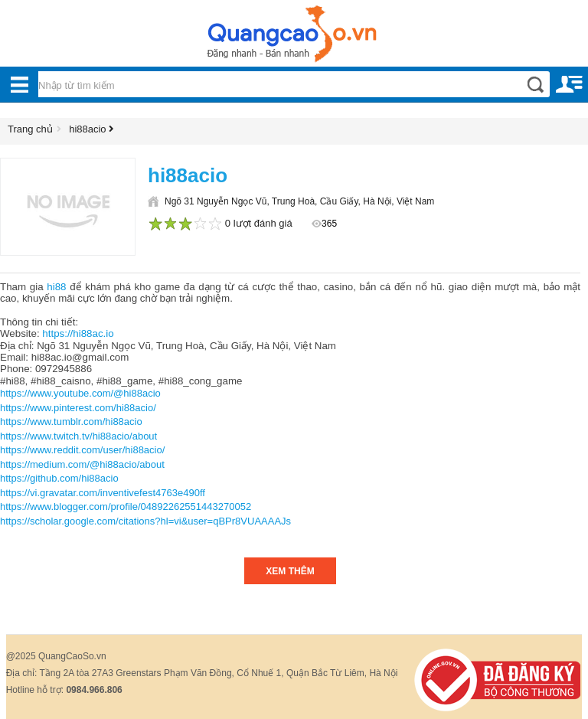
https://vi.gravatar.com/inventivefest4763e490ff (103, 493)
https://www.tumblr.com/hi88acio (71, 422)
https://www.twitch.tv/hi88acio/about (78, 436)
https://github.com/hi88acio (59, 478)
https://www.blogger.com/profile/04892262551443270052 (126, 507)
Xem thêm (290, 571)
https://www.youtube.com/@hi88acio (80, 393)
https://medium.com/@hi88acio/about (82, 464)
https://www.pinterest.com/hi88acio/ (78, 408)
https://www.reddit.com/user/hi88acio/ (82, 450)
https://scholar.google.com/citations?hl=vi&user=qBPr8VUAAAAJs (145, 521)
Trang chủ (30, 129)
